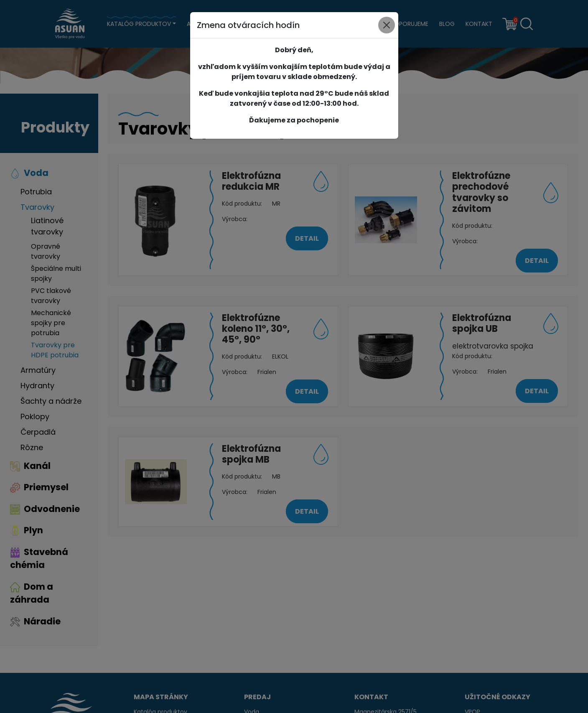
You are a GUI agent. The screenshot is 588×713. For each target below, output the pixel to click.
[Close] (387, 25)
